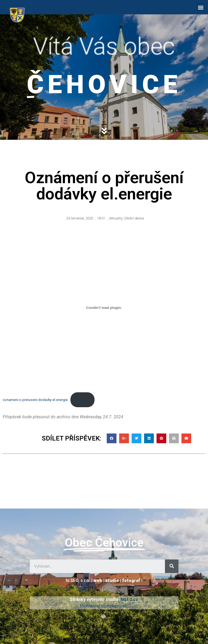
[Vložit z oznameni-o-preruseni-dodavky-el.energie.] (104, 308)
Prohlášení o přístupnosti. (104, 606)
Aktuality (116, 218)
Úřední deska (134, 218)
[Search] (172, 566)
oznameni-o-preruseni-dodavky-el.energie (35, 400)
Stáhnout (82, 400)
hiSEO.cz (129, 599)
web (98, 580)
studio (112, 580)
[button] (201, 7)
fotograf (131, 580)
